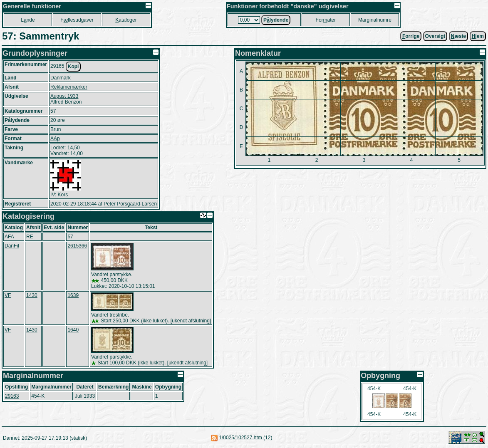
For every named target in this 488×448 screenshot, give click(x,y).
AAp (55, 139)
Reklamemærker (69, 87)
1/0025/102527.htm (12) (245, 438)
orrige (411, 36)
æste (459, 36)
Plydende (276, 20)
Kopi (73, 67)
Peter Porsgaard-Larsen (130, 204)
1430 (32, 295)
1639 (73, 295)
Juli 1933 (85, 396)
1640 (73, 330)
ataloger (126, 20)
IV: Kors (59, 195)
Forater (326, 20)
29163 (12, 396)
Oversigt (435, 36)
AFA (9, 237)
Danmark (61, 78)
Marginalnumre (375, 20)
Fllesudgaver (77, 20)
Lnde (28, 20)
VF (8, 295)
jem (478, 36)
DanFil (12, 246)
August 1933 (64, 96)
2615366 (77, 246)
